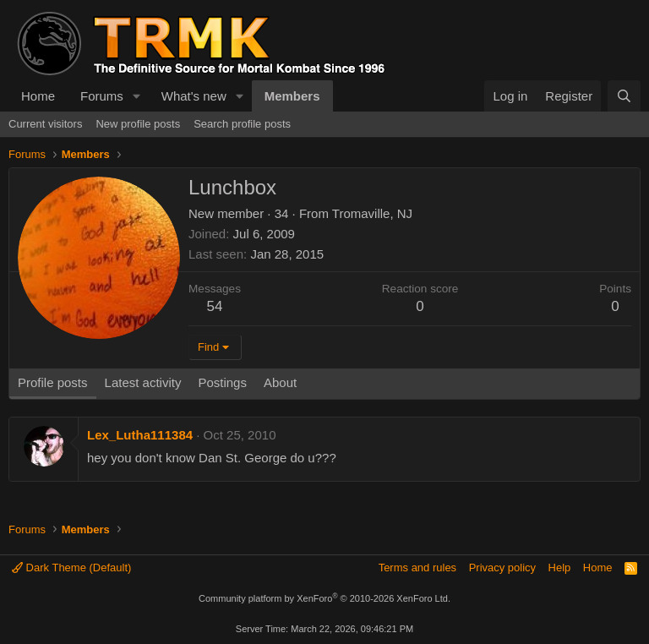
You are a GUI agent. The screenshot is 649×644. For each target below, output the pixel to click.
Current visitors (45, 124)
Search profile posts (242, 124)
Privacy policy (502, 568)
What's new (194, 96)
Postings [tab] (222, 382)
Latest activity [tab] (143, 382)
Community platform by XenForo (324, 598)
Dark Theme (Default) (71, 568)
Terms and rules (417, 568)
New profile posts (138, 124)
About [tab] (280, 382)
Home (38, 96)
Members (292, 96)
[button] (137, 96)
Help (560, 568)
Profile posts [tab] (53, 382)
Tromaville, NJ (372, 213)
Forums (102, 96)
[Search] (624, 96)
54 (215, 306)
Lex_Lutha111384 (140, 435)
